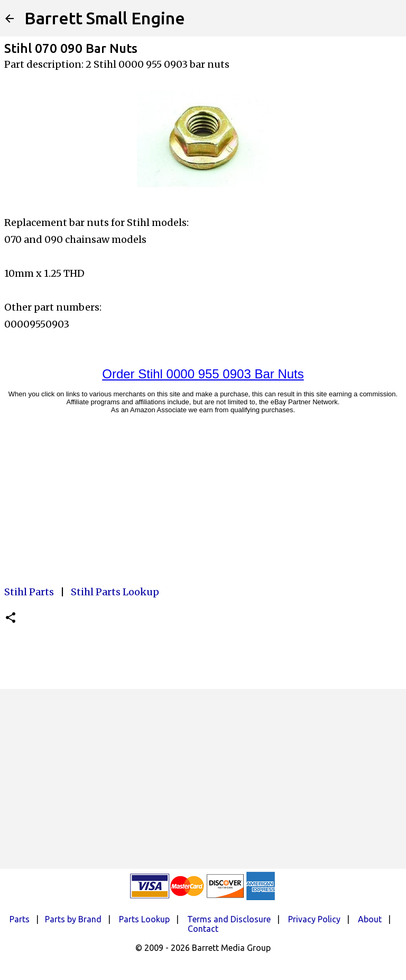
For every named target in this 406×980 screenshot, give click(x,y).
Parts (20, 919)
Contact (203, 929)
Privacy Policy (314, 919)
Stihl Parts (29, 592)
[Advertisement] (203, 779)
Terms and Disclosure (229, 919)
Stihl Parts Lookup (115, 592)
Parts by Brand (73, 919)
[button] (11, 618)
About (370, 919)
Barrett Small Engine (105, 18)
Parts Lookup (144, 919)
